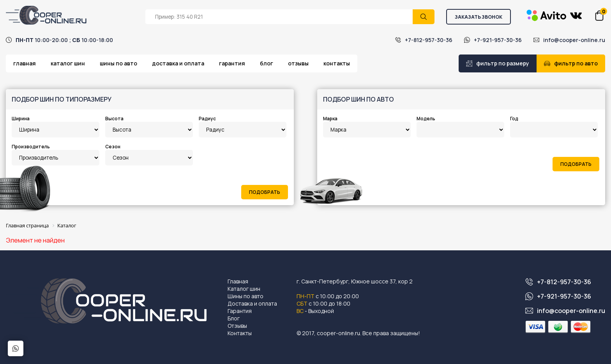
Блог (267, 63)
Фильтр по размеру (498, 63)
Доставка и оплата (178, 63)
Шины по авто (118, 63)
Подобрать (265, 192)
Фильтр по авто (571, 63)
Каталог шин (68, 63)
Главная (25, 63)
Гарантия (232, 63)
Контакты (337, 63)
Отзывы (298, 63)
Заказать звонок (479, 17)
